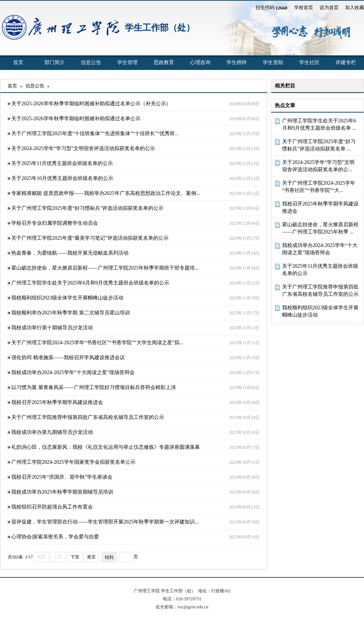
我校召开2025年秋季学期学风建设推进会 (320, 207)
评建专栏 (346, 62)
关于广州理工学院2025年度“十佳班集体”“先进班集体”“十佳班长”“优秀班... (95, 134)
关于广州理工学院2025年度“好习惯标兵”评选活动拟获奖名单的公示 (87, 208)
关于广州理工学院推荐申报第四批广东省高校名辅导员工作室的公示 (320, 291)
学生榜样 (237, 62)
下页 (75, 557)
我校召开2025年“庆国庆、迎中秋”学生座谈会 (62, 477)
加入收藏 (355, 7)
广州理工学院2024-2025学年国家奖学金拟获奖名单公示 (73, 462)
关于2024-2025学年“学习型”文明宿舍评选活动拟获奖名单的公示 (83, 148)
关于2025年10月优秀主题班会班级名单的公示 (62, 178)
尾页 (91, 557)
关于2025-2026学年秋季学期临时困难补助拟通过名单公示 (76, 119)
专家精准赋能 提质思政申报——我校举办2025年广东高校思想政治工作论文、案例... (106, 193)
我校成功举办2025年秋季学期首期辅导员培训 (62, 492)
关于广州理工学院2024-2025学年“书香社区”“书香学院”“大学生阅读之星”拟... (97, 343)
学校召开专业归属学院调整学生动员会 (55, 223)
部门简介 (55, 62)
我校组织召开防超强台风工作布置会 (52, 507)
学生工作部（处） (160, 28)
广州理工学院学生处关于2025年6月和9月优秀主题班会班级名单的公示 (90, 283)
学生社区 (309, 62)
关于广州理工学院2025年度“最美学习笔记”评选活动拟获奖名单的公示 (90, 238)
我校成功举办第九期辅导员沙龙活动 (52, 432)
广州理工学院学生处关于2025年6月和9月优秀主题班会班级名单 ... (319, 124)
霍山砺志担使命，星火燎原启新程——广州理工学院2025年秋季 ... (320, 228)
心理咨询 (200, 62)
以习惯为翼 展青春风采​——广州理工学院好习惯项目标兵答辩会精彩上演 (94, 387)
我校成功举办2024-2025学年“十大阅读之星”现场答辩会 (320, 249)
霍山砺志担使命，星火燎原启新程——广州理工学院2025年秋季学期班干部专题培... (105, 268)
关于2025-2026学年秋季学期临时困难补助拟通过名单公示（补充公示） (91, 104)
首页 (18, 62)
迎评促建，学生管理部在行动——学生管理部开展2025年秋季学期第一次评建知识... (105, 522)
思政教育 (164, 62)
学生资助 (273, 62)
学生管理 (127, 62)
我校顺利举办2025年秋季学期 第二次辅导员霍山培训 (71, 313)
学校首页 (304, 7)
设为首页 (329, 7)
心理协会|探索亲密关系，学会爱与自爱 (55, 537)
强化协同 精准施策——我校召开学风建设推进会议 (68, 358)
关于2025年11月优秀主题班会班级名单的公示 (320, 270)
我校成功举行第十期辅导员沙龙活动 (52, 328)
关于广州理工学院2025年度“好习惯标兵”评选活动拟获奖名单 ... (319, 145)
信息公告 (91, 62)
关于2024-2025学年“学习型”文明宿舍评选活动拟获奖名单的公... (318, 166)
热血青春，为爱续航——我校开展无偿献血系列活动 (70, 253)
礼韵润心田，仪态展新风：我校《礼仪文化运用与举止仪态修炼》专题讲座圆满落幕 (106, 447)
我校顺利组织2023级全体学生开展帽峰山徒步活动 (320, 311)
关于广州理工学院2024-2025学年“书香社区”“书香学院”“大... (319, 187)
